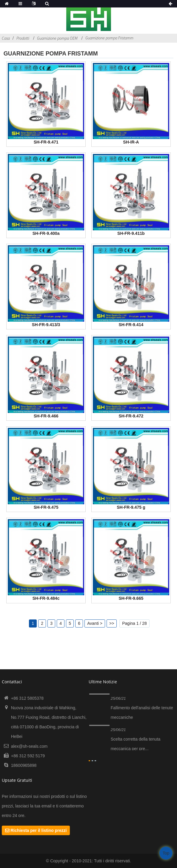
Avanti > (95, 623)
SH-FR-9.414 (131, 325)
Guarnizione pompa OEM (57, 38)
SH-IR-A (131, 142)
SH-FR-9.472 (131, 416)
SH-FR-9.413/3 (46, 325)
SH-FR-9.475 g (131, 507)
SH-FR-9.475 (46, 507)
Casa (6, 38)
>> (112, 623)
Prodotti (23, 38)
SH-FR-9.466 (46, 416)
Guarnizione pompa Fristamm (109, 38)
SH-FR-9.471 (46, 142)
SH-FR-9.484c (46, 598)
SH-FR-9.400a (46, 233)
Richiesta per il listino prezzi (39, 830)
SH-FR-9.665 (131, 598)
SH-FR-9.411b (131, 233)
